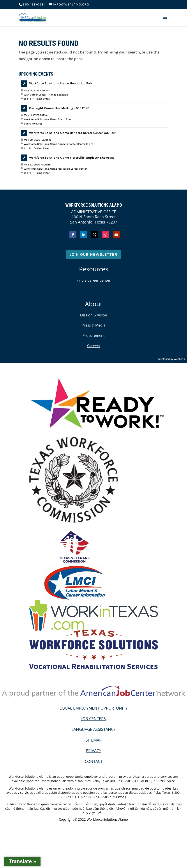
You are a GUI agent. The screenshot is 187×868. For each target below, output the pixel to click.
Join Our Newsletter (93, 254)
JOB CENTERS (93, 719)
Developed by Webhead (171, 359)
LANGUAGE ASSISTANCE (94, 729)
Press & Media (93, 325)
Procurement (94, 335)
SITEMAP (94, 740)
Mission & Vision (93, 315)
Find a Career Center (94, 280)
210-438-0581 (34, 4)
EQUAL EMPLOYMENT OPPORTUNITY (93, 708)
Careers (94, 346)
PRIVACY (93, 751)
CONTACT (94, 761)
